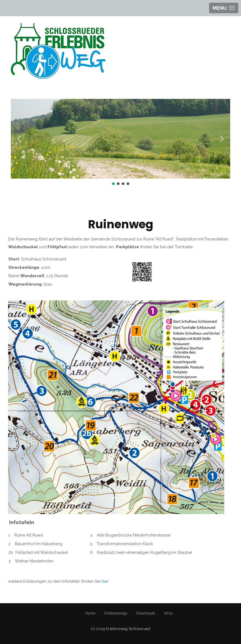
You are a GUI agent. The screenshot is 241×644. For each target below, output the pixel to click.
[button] (19, 139)
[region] (120, 142)
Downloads (146, 613)
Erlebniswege (116, 613)
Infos (169, 613)
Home (90, 613)
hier (105, 581)
